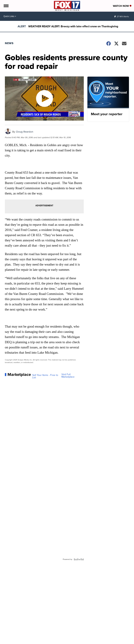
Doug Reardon (25, 132)
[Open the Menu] (6, 6)
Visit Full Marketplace (68, 376)
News (9, 43)
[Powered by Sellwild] (79, 559)
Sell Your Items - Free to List (45, 376)
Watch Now (122, 6)
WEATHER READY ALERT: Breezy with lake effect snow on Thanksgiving (73, 26)
